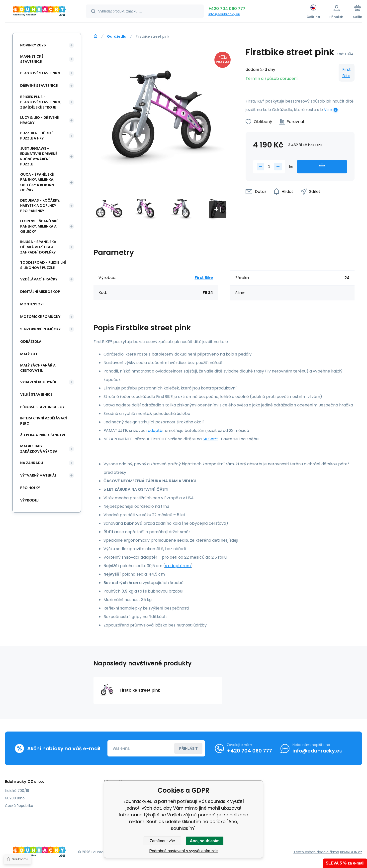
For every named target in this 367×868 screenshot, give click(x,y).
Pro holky (30, 488)
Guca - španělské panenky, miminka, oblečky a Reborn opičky (37, 182)
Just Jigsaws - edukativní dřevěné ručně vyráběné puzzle (39, 156)
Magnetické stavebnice (32, 59)
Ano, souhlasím (205, 841)
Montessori (32, 304)
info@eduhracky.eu (224, 14)
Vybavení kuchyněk (38, 382)
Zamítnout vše (162, 841)
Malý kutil (30, 354)
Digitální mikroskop (40, 292)
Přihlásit (188, 748)
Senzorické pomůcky (40, 329)
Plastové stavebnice (40, 73)
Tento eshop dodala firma (316, 852)
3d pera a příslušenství (43, 435)
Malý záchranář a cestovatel (38, 368)
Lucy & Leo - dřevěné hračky (39, 120)
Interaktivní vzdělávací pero (44, 421)
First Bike (347, 73)
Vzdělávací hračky (39, 279)
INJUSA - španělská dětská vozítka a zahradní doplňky (38, 247)
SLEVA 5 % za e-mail (345, 863)
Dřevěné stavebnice (39, 86)
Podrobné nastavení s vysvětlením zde (184, 851)
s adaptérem (178, 566)
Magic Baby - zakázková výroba (39, 449)
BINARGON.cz (351, 852)
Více (328, 110)
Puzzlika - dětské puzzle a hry (37, 136)
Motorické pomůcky (40, 317)
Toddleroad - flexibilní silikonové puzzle (43, 265)
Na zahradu (32, 463)
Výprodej (29, 500)
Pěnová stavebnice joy (42, 407)
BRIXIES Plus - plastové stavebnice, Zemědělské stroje (41, 102)
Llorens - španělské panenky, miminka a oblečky (39, 226)
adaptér (156, 431)
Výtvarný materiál (38, 475)
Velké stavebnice (36, 394)
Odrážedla (117, 36)
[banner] (39, 12)
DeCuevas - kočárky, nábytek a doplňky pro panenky (40, 206)
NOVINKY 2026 (33, 45)
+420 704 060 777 (227, 9)
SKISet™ (210, 439)
